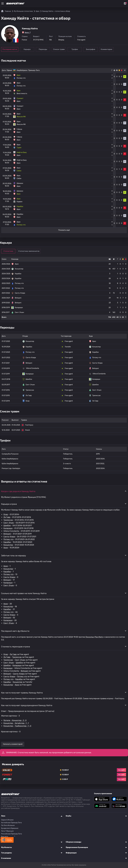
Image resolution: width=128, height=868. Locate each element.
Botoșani (7, 534)
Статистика (8, 251)
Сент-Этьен (9, 523)
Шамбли (7, 526)
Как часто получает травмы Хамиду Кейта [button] (22, 693)
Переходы (43, 49)
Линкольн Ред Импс (94, 637)
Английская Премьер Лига (11, 823)
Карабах (7, 542)
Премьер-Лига (34, 70)
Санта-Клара (9, 537)
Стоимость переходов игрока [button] (16, 646)
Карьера (27, 49)
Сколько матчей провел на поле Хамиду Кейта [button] (24, 593)
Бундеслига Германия (10, 828)
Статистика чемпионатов (29, 251)
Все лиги (5, 837)
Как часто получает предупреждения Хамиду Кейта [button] (27, 705)
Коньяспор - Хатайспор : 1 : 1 (16, 723)
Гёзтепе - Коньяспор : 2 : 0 (15, 720)
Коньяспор (8, 545)
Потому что (8, 539)
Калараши (8, 528)
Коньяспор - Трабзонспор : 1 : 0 (17, 726)
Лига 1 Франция (7, 831)
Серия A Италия (7, 820)
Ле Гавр (7, 517)
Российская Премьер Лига (12, 834)
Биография (91, 49)
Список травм (59, 49)
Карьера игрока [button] (9, 504)
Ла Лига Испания (8, 825)
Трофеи (75, 49)
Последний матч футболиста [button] (15, 631)
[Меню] (3, 3)
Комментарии (106, 49)
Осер (6, 514)
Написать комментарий (13, 744)
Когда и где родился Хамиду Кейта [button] (18, 491)
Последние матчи (10, 49)
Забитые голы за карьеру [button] (14, 555)
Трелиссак (8, 520)
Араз (6, 548)
